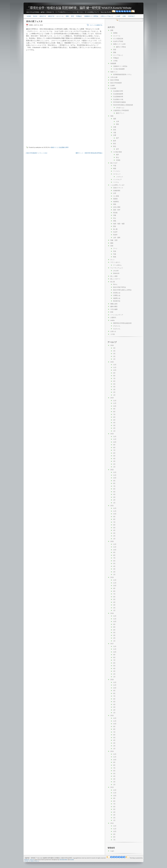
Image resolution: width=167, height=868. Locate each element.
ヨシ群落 (116, 196)
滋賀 (115, 119)
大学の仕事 (114, 77)
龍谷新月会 (117, 301)
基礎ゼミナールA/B (119, 44)
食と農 (115, 229)
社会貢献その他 (118, 99)
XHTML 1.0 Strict (29, 861)
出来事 (113, 86)
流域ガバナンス (118, 188)
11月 (115, 367)
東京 (115, 144)
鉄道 (112, 312)
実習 (115, 50)
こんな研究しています (117, 185)
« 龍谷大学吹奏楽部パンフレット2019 (36, 153)
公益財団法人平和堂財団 (121, 110)
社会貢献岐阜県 (118, 97)
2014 (112, 751)
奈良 (115, 130)
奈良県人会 (117, 293)
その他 (113, 334)
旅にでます (114, 163)
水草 (115, 193)
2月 (114, 356)
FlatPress (27, 860)
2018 (112, 613)
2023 (112, 434)
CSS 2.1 (37, 861)
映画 (115, 257)
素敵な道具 (114, 304)
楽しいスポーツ (115, 279)
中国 (115, 166)
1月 (114, 359)
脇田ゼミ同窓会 (121, 47)
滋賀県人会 (117, 298)
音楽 (115, 251)
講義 (115, 52)
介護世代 (113, 317)
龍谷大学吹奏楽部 (116, 83)
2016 (112, 680)
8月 (114, 376)
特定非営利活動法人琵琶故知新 (123, 105)
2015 (112, 715)
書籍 (112, 243)
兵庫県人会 (117, 295)
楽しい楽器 (114, 276)
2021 (112, 506)
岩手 (117, 149)
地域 (112, 116)
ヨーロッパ (117, 174)
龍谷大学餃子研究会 (120, 287)
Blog (35, 16)
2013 (112, 787)
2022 (112, 470)
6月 (114, 381)
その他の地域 (117, 152)
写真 (115, 254)
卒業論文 (79, 16)
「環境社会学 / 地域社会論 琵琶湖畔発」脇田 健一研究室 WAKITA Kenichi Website (79, 8)
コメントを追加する (96, 25)
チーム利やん (117, 265)
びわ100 (116, 271)
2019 (112, 577)
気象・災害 (114, 240)
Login (112, 851)
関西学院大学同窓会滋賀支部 (122, 323)
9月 (114, 373)
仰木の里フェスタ (34, 21)
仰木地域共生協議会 (120, 102)
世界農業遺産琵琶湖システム (122, 74)
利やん (115, 284)
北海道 (118, 160)
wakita (112, 320)
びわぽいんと (120, 108)
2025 (112, 362)
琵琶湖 (115, 199)
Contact (131, 16)
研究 (72, 16)
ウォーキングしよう (117, 268)
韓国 (115, 168)
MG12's (32, 860)
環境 (115, 204)
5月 (114, 348)
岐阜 (115, 141)
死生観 (115, 213)
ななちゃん (117, 329)
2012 (112, 823)
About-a (43, 16)
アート (115, 249)
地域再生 (116, 202)
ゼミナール (60, 16)
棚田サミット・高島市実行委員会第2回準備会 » (89, 153)
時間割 (115, 33)
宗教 (115, 215)
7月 (114, 378)
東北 (115, 146)
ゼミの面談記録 (118, 39)
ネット (113, 260)
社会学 (115, 232)
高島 (117, 124)
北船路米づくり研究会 (91, 16)
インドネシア (117, 179)
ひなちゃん (117, 326)
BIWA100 (116, 273)
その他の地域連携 (119, 69)
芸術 (112, 246)
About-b (51, 16)
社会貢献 (113, 88)
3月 (114, 354)
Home (29, 16)
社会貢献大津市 (64, 147)
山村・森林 (117, 238)
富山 (117, 157)
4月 (114, 351)
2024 (112, 398)
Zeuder (72, 860)
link (124, 16)
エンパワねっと (118, 55)
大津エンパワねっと (107, 16)
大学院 (115, 61)
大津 (117, 121)
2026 (112, 345)
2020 (112, 541)
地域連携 (113, 63)
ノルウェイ (120, 177)
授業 (67, 16)
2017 (112, 644)
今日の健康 (114, 309)
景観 (115, 221)
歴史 (115, 226)
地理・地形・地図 (119, 224)
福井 (117, 155)
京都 (115, 127)
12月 (115, 365)
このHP (118, 16)
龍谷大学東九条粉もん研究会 (122, 290)
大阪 (115, 132)
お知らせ (113, 331)
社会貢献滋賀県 (118, 94)
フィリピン (117, 171)
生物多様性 (117, 191)
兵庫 (115, 135)
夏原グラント (120, 113)
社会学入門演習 (118, 41)
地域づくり (54, 147)
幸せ (115, 218)
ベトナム (116, 182)
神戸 (117, 138)
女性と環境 (117, 207)
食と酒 (113, 282)
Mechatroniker (63, 860)
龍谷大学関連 (115, 80)
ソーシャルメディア (117, 315)
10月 (115, 370)
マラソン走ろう (115, 262)
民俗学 (115, 235)
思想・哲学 (117, 210)
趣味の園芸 (114, 306)
